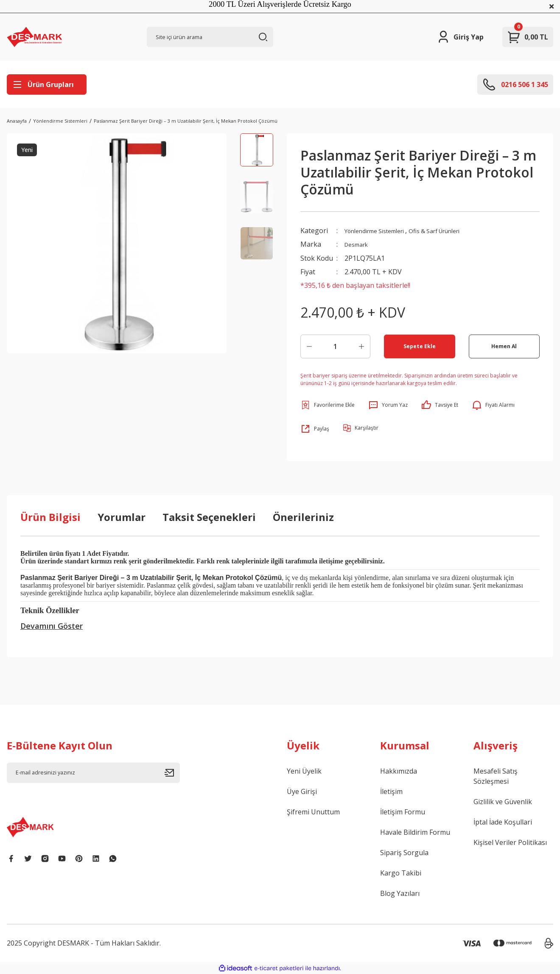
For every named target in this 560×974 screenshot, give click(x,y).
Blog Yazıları (400, 893)
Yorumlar (122, 517)
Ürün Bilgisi (50, 517)
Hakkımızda (399, 771)
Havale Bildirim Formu (415, 832)
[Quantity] (335, 346)
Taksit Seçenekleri (209, 517)
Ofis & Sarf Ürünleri (454, 231)
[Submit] (172, 772)
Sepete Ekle (419, 346)
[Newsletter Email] (93, 772)
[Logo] (34, 37)
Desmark (359, 244)
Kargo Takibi (401, 873)
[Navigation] (47, 84)
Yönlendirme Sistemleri (382, 231)
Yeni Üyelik (304, 771)
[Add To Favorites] (328, 405)
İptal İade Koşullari (503, 822)
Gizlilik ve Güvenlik (503, 801)
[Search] (210, 37)
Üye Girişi (302, 791)
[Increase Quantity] (361, 346)
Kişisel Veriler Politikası (510, 842)
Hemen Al (504, 346)
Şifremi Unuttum (313, 811)
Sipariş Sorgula (404, 852)
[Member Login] (460, 37)
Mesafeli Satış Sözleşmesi (496, 776)
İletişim (391, 791)
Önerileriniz (303, 517)
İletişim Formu (403, 811)
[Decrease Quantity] (309, 346)
